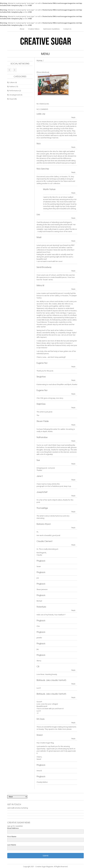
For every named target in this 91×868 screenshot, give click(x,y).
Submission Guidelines (51, 29)
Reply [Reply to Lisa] (73, 218)
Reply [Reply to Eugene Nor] (73, 367)
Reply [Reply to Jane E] (73, 480)
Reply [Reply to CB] (73, 670)
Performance (14, 91)
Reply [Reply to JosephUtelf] (73, 496)
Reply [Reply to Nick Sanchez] (73, 172)
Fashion (12, 87)
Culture (12, 82)
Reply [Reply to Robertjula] (73, 610)
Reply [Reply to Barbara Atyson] (73, 528)
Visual (11, 99)
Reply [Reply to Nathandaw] (73, 441)
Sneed (40, 735)
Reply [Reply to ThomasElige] (73, 512)
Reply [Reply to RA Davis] (73, 723)
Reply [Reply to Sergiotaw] (73, 380)
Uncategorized (15, 95)
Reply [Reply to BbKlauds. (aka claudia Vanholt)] (73, 684)
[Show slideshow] (43, 72)
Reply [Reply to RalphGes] (73, 408)
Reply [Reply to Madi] (73, 241)
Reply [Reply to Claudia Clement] (73, 545)
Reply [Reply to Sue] (73, 464)
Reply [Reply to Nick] (73, 147)
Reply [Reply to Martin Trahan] (73, 193)
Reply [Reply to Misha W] (73, 289)
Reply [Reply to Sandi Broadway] (73, 271)
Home (39, 61)
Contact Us (67, 29)
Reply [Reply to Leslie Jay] (73, 117)
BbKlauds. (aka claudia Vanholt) (51, 680)
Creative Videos (34, 29)
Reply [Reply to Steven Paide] (73, 425)
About (22, 29)
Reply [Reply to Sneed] (73, 739)
